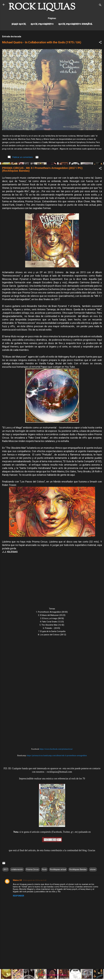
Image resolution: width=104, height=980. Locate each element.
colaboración (17, 869)
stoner (93, 869)
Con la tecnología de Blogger (52, 975)
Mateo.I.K (17, 880)
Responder (18, 896)
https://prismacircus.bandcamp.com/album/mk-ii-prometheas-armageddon (57, 755)
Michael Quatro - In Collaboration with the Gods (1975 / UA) (42, 42)
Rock (44, 869)
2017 (6, 869)
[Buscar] (100, 5)
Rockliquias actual (58, 869)
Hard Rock (19, 24)
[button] (100, 43)
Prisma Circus (32, 869)
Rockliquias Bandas (78, 869)
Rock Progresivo (42, 24)
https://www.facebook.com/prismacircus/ (56, 749)
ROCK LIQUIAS (42, 7)
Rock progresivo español (75, 24)
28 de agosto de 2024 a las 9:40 (35, 880)
